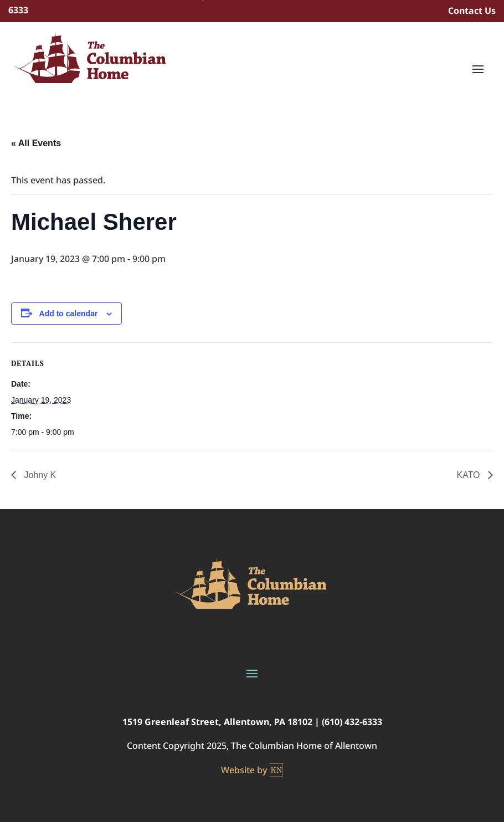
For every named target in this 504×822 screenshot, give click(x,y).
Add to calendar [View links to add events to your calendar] (69, 314)
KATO (469, 475)
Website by (252, 770)
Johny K (39, 475)
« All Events (36, 143)
